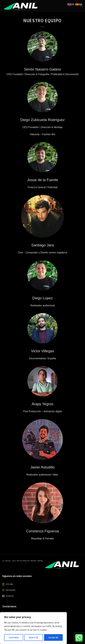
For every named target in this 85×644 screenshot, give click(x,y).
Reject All (34, 637)
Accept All (53, 637)
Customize (14, 637)
